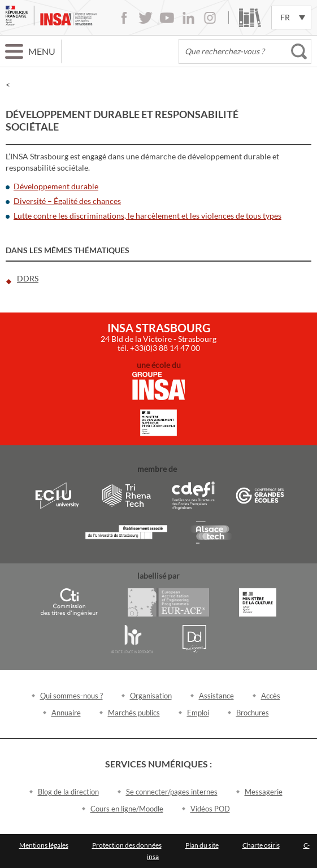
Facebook (124, 18)
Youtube (167, 18)
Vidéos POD (210, 809)
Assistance (216, 696)
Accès (271, 696)
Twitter (146, 18)
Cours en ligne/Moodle (127, 809)
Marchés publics (134, 713)
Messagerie (264, 792)
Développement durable (56, 186)
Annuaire (66, 713)
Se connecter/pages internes (172, 792)
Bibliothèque (250, 18)
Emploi (198, 713)
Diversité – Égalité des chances (67, 201)
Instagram (210, 18)
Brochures (253, 713)
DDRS (28, 278)
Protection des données (127, 845)
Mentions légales (44, 845)
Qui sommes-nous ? (71, 696)
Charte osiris (261, 845)
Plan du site (202, 845)
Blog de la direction (68, 792)
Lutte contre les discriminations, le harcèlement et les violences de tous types (147, 216)
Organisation (151, 696)
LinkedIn (188, 18)
